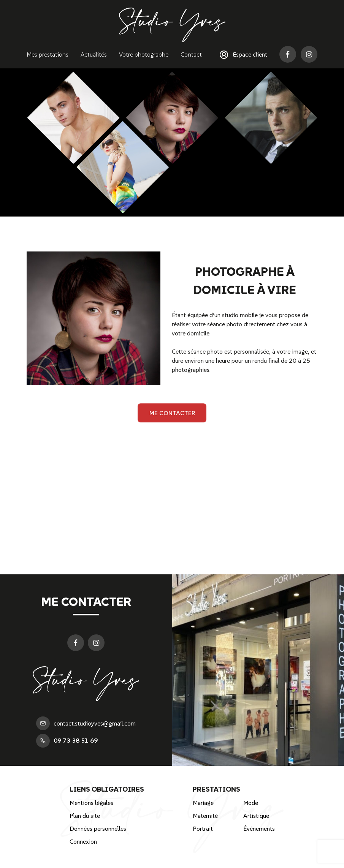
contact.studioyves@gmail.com (86, 723)
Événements (259, 828)
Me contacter (172, 413)
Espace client (243, 55)
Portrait (203, 828)
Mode (251, 803)
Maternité (205, 816)
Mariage (203, 803)
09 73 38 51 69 (67, 741)
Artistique (256, 816)
